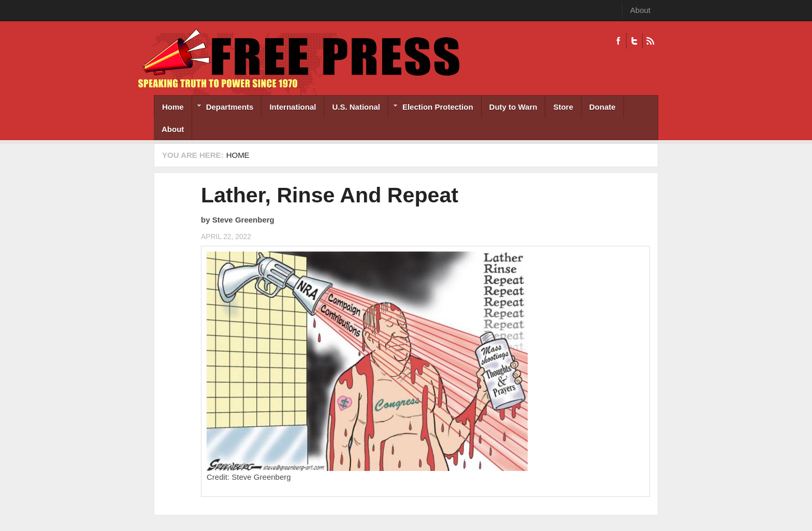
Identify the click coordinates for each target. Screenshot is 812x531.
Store (563, 107)
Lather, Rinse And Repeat (330, 195)
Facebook (618, 41)
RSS (650, 41)
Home (173, 107)
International (293, 107)
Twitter (634, 41)
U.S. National (356, 107)
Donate (603, 107)
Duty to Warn (513, 107)
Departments (223, 108)
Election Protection (431, 108)
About (640, 10)
